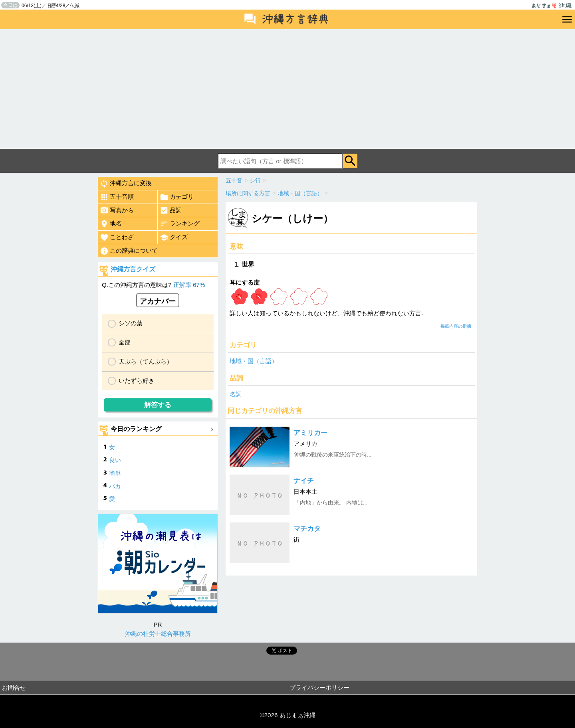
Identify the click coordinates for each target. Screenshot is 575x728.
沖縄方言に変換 (126, 184)
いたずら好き (137, 381)
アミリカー (310, 433)
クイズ (174, 237)
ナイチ (304, 481)
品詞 (171, 210)
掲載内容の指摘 (456, 326)
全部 (125, 342)
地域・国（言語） (254, 361)
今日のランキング (136, 429)
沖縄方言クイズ (133, 269)
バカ (115, 486)
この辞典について (129, 251)
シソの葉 (131, 323)
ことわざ (117, 237)
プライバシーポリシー (319, 687)
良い (115, 460)
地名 (111, 224)
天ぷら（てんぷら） (146, 361)
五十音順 (117, 197)
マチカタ (307, 529)
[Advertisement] (287, 89)
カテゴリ (177, 197)
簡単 (115, 473)
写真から (117, 210)
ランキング (180, 224)
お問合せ (14, 687)
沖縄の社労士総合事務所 (158, 634)
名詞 (236, 394)
